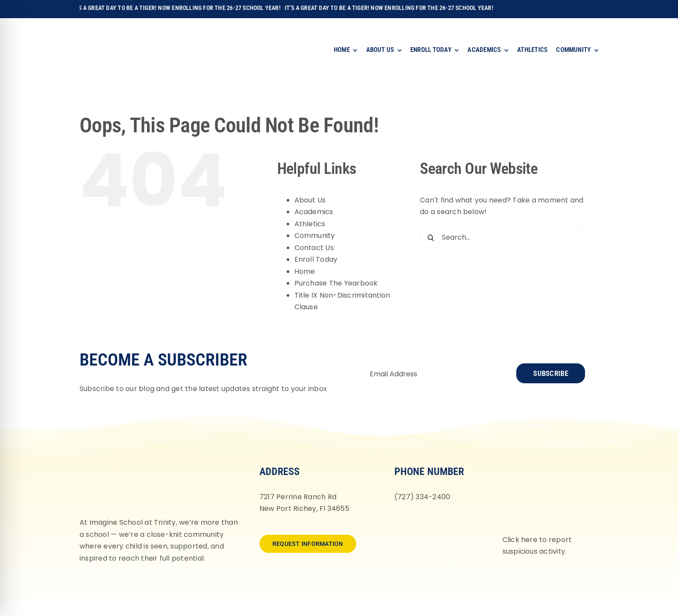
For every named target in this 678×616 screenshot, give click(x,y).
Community (315, 236)
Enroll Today (316, 259)
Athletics (310, 224)
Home (305, 271)
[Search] (431, 237)
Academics (314, 212)
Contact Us (314, 248)
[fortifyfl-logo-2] (546, 465)
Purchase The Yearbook (336, 283)
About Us (310, 200)
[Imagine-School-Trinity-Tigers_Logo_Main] (104, 28)
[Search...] (502, 237)
